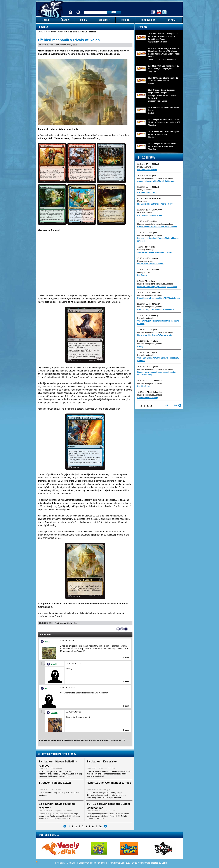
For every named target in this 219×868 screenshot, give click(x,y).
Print (122, 629)
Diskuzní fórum (147, 157)
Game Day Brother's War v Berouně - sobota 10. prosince (158, 359)
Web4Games (144, 863)
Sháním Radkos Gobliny (148, 398)
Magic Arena (142, 201)
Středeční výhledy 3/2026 (55, 783)
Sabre (164, 863)
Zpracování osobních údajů (92, 863)
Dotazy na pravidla (145, 167)
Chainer (54, 713)
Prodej (140, 346)
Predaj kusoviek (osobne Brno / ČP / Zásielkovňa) (159, 298)
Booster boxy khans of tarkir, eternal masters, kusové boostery (157, 373)
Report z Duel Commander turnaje (109, 783)
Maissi (47, 642)
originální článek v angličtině (72, 613)
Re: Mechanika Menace (147, 170)
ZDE (123, 740)
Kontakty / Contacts (66, 863)
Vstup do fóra (171, 405)
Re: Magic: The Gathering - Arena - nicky (155, 204)
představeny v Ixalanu (96, 51)
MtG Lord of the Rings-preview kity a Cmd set (157, 287)
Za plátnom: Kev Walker (102, 762)
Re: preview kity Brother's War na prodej (155, 335)
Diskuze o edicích (144, 213)
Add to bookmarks (126, 629)
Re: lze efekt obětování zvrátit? (151, 264)
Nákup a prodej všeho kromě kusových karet (155, 178)
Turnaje (143, 27)
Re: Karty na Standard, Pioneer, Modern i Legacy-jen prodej (159, 240)
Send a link (118, 629)
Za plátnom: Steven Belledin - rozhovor (58, 764)
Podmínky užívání (117, 863)
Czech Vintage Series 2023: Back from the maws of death (158, 322)
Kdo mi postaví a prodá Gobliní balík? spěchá (157, 227)
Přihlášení (71, 10)
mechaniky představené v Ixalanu (114, 135)
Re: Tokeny (142, 275)
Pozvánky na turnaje (146, 250)
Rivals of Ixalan (47, 135)
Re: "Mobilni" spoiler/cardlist (150, 215)
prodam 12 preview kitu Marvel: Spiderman (156, 181)
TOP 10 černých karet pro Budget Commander (108, 806)
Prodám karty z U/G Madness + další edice (156, 309)
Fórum (78, 10)
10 (100, 826)
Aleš (46, 688)
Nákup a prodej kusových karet (150, 235)
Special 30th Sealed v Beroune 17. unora (155, 252)
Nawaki (54, 664)
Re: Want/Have (144, 386)
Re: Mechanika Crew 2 (147, 193)
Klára (75, 45)
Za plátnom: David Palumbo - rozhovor (58, 806)
